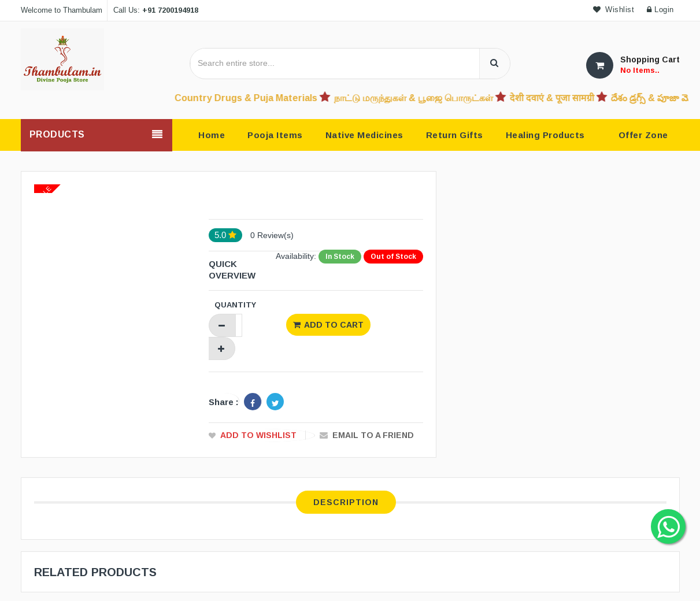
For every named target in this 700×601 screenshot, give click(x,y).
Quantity (235, 305)
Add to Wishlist (258, 435)
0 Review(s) (272, 235)
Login (660, 10)
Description (346, 502)
